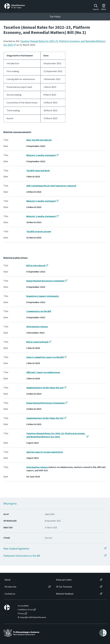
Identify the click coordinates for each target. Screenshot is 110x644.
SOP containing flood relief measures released (51, 186)
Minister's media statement (41, 155)
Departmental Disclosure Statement (45, 403)
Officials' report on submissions (43, 372)
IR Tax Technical (64, 587)
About (8, 580)
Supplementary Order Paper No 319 (45, 388)
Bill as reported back (37, 342)
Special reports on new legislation (45, 452)
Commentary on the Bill (39, 311)
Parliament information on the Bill (22, 556)
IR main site (10, 587)
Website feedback (65, 594)
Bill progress (10, 504)
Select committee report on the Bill (45, 357)
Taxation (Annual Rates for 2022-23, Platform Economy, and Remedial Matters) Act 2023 (56, 435)
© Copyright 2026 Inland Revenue (32, 617)
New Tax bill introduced (39, 140)
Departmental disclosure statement (45, 281)
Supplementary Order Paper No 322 (45, 418)
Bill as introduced (36, 266)
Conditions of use (25, 610)
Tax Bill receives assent (39, 232)
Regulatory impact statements (43, 296)
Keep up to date (64, 580)
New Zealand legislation (16, 549)
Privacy (21, 614)
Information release (37, 327)
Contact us (10, 594)
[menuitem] (27, 580)
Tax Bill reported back (38, 171)
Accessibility (23, 606)
